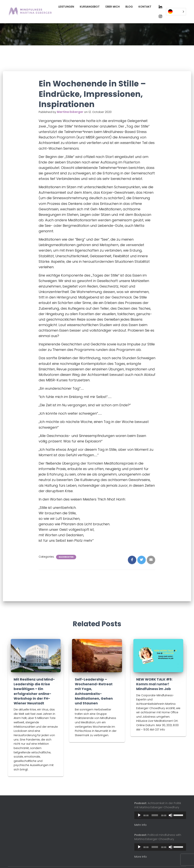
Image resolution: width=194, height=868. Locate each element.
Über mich (113, 7)
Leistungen (66, 7)
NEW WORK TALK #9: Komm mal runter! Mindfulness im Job (154, 684)
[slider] (155, 815)
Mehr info (140, 825)
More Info (141, 857)
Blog (129, 7)
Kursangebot (90, 7)
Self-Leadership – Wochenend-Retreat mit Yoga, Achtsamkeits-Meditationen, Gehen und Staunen (94, 691)
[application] (160, 815)
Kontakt (145, 7)
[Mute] (171, 815)
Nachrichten (66, 556)
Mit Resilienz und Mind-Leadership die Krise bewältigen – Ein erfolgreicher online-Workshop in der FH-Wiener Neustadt (34, 691)
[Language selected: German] (176, 12)
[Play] (139, 815)
